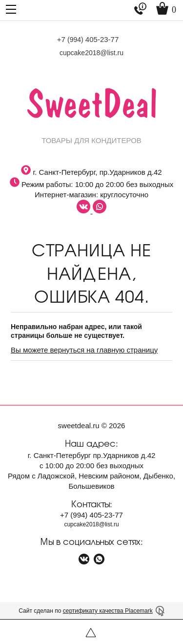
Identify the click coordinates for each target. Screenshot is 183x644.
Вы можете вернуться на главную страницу (84, 350)
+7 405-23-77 (88, 39)
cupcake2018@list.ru (91, 53)
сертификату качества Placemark (108, 611)
